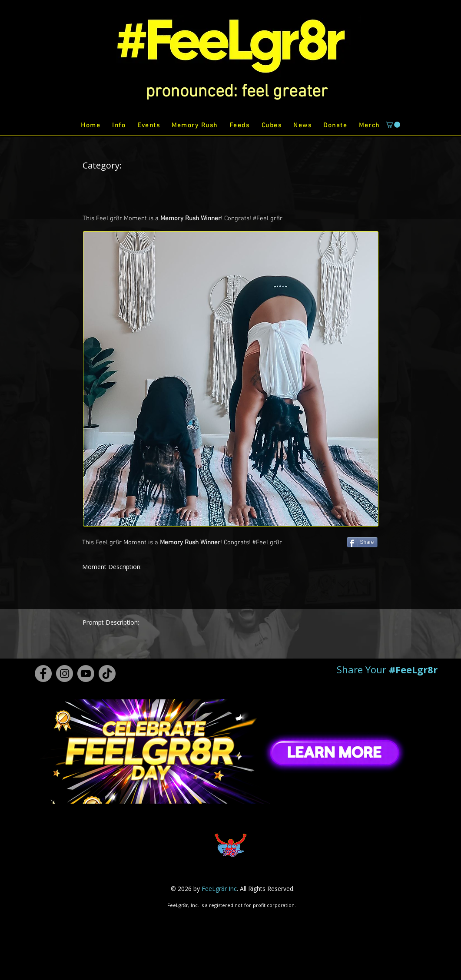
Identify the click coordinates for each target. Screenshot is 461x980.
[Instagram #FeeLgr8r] (65, 674)
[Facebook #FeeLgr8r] (43, 674)
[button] (237, 92)
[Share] (362, 542)
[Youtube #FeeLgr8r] (86, 674)
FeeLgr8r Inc (219, 889)
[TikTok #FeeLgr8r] (107, 674)
